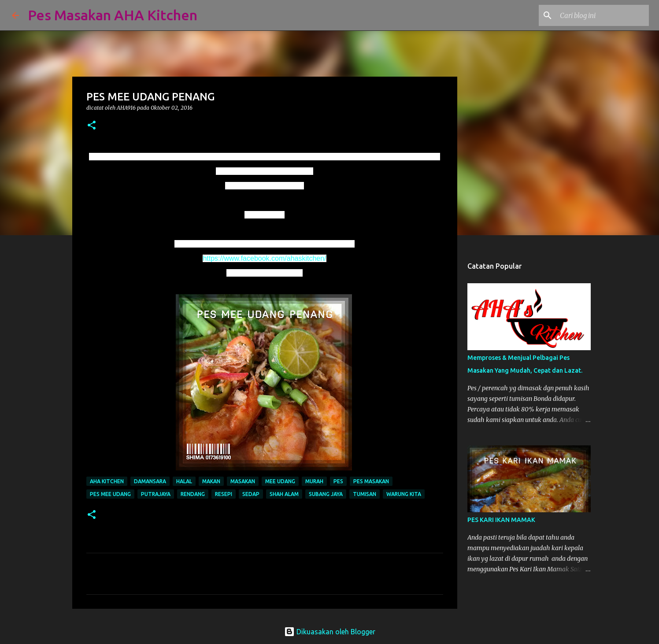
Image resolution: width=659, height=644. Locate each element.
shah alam (284, 494)
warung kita (404, 494)
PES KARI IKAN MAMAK (501, 520)
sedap (251, 494)
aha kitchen (107, 481)
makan (211, 481)
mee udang (280, 481)
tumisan (365, 494)
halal (184, 481)
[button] (92, 126)
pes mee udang (110, 494)
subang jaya (326, 494)
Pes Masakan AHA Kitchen (113, 15)
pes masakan (371, 481)
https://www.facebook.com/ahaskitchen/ (264, 258)
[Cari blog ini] (603, 15)
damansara (150, 481)
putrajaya (156, 494)
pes (338, 481)
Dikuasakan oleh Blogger (330, 632)
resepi (224, 494)
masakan (243, 481)
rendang (193, 494)
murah (314, 481)
